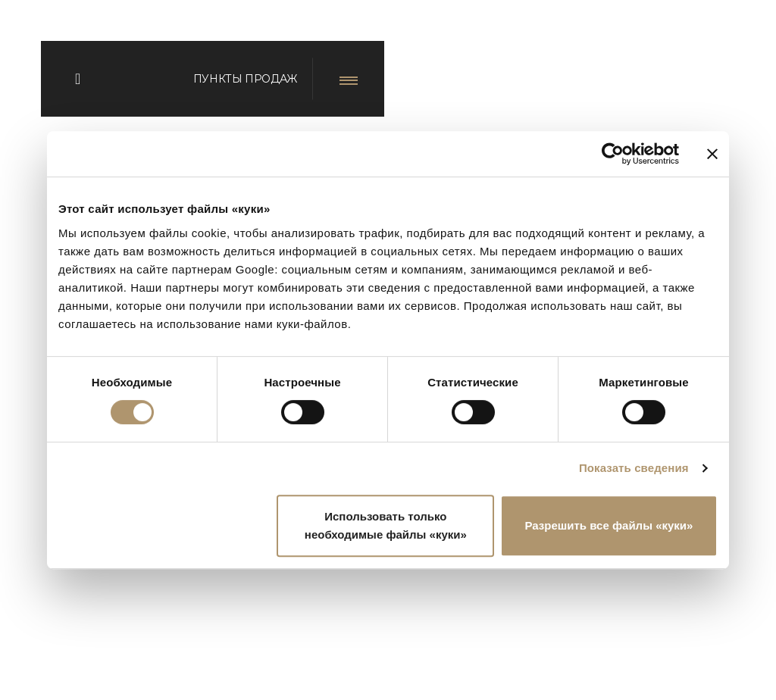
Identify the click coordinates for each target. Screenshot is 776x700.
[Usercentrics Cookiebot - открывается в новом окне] (613, 154)
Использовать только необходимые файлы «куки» (386, 525)
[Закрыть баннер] (712, 154)
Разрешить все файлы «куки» (609, 525)
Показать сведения (634, 468)
